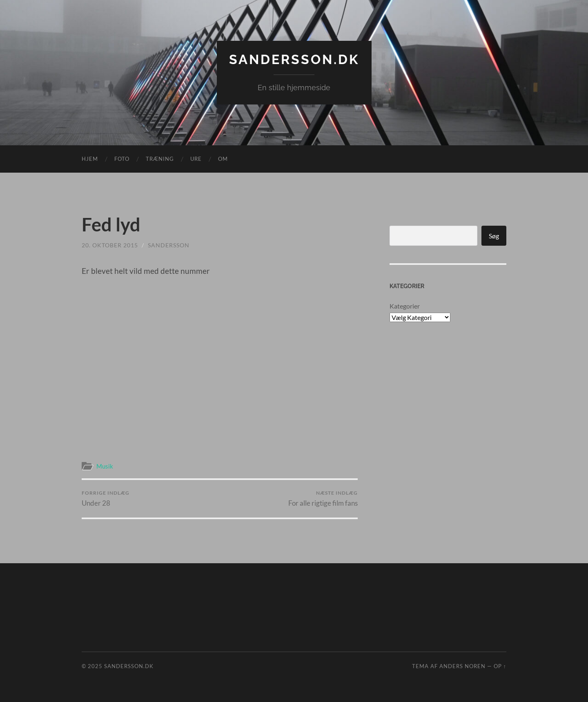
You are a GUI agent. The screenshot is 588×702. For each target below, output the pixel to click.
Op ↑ (500, 666)
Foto (122, 159)
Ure (196, 159)
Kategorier (405, 306)
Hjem (90, 159)
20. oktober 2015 (110, 245)
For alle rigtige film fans (323, 499)
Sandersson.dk (294, 59)
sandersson (169, 245)
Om (223, 159)
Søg (494, 236)
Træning (160, 159)
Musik (105, 466)
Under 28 (106, 499)
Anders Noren (462, 666)
